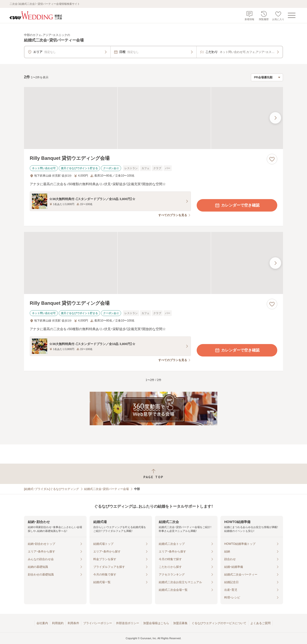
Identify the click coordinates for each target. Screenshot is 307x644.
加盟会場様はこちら (156, 623)
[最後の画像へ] (275, 118)
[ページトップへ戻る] (153, 474)
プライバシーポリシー (98, 623)
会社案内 (42, 623)
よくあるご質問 (260, 623)
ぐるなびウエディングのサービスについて (219, 623)
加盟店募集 (180, 623)
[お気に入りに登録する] (272, 159)
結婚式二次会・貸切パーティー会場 (106, 489)
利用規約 (58, 623)
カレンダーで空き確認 (237, 205)
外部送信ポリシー (128, 623)
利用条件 (73, 623)
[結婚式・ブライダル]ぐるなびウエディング (51, 489)
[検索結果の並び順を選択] (267, 77)
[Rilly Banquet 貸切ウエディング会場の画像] (153, 118)
